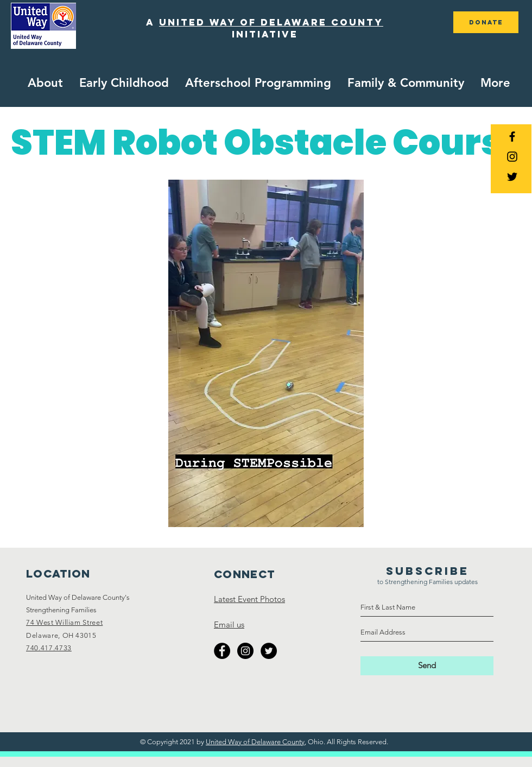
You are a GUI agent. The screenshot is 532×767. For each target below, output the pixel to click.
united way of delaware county (271, 22)
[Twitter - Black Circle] (269, 651)
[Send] (427, 666)
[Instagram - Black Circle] (245, 651)
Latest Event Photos (249, 599)
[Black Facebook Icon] (512, 137)
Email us (229, 625)
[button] (124, 83)
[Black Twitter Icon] (512, 177)
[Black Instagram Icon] (512, 157)
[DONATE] (486, 22)
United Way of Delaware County (255, 742)
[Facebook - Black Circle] (222, 651)
